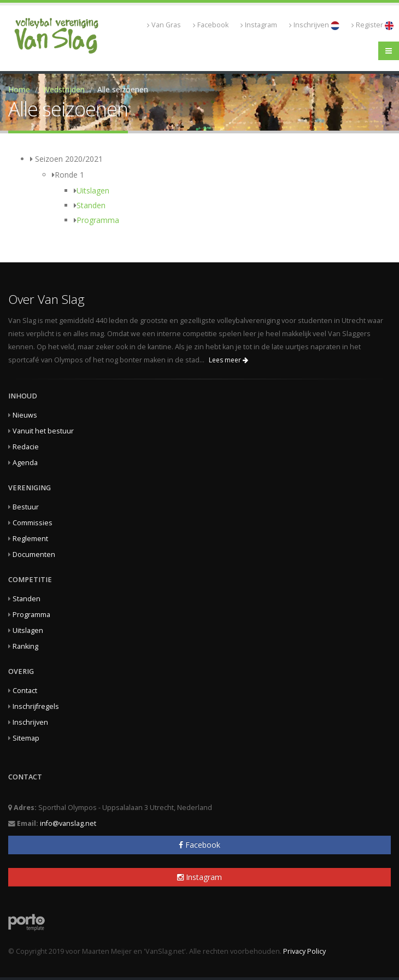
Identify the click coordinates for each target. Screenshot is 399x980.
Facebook (211, 25)
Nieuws (25, 415)
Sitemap (26, 738)
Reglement (30, 539)
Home (19, 89)
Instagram (259, 25)
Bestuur (26, 507)
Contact (25, 691)
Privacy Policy (304, 951)
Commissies (33, 523)
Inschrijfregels (36, 706)
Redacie (26, 447)
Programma (98, 220)
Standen (91, 205)
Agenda (25, 463)
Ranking (25, 646)
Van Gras (164, 25)
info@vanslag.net (68, 823)
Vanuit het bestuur (43, 431)
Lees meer (228, 360)
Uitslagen (93, 190)
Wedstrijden (64, 89)
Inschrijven (314, 25)
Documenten (34, 554)
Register (372, 25)
